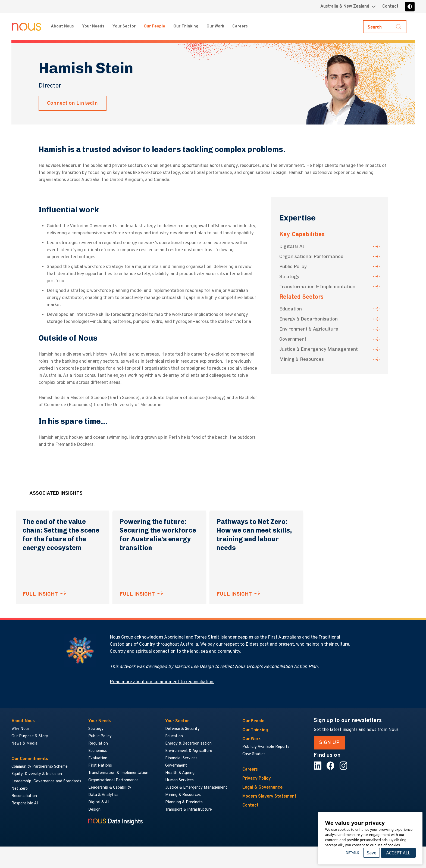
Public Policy (293, 266)
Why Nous (21, 729)
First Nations (100, 766)
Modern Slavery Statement (269, 797)
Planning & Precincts (184, 802)
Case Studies (254, 754)
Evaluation (98, 758)
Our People (154, 27)
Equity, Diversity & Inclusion (37, 774)
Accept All (398, 853)
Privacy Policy (257, 779)
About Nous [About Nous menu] (62, 27)
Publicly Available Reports (266, 747)
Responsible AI (25, 803)
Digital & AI (292, 246)
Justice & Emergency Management (319, 349)
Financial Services (181, 758)
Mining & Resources (302, 359)
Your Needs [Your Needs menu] (93, 27)
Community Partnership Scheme (40, 767)
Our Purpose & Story (30, 736)
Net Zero (20, 789)
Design (94, 810)
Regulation (98, 744)
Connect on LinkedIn (72, 103)
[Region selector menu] (348, 7)
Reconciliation (24, 796)
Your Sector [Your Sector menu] (124, 27)
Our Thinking (186, 27)
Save (372, 853)
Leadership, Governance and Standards (46, 781)
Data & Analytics (103, 795)
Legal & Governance (262, 788)
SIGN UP (329, 743)
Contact (390, 7)
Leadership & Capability (110, 788)
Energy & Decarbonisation (308, 319)
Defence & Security (182, 729)
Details (352, 853)
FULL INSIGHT (40, 594)
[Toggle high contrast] (410, 7)
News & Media (24, 744)
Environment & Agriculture (309, 329)
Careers (250, 770)
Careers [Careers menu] (240, 27)
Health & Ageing (180, 773)
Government (293, 339)
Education (291, 309)
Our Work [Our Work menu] (215, 27)
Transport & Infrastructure (189, 810)
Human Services (179, 780)
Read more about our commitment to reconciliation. (162, 682)
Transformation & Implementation (317, 287)
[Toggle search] (385, 27)
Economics (98, 751)
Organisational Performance (311, 256)
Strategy (289, 276)
